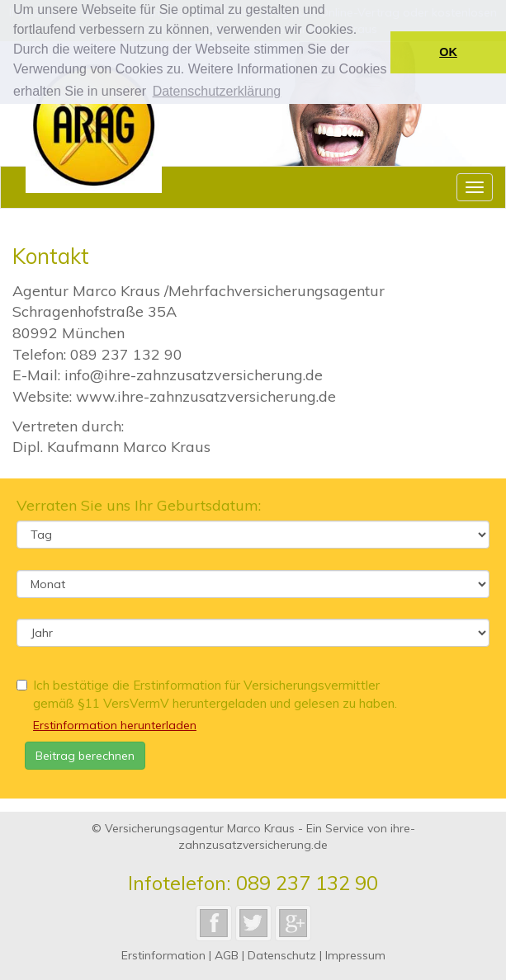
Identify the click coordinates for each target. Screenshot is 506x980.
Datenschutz (282, 955)
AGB (227, 955)
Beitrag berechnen (85, 756)
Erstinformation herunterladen (115, 725)
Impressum (355, 955)
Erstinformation (163, 955)
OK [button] (448, 52)
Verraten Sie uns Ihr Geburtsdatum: (139, 505)
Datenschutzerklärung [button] (217, 91)
